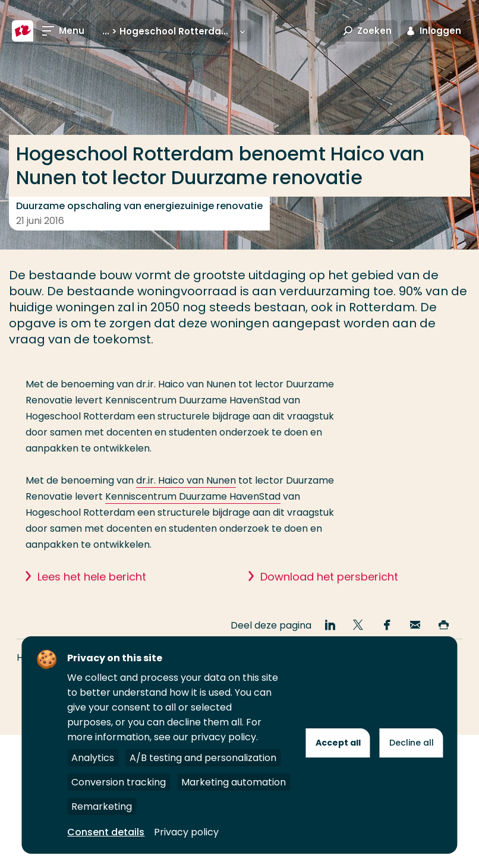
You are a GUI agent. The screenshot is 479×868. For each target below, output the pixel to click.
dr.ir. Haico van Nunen (186, 480)
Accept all (338, 743)
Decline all (412, 743)
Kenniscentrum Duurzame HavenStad (193, 496)
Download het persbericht (329, 593)
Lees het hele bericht (92, 593)
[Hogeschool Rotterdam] (23, 31)
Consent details (106, 832)
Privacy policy (186, 832)
